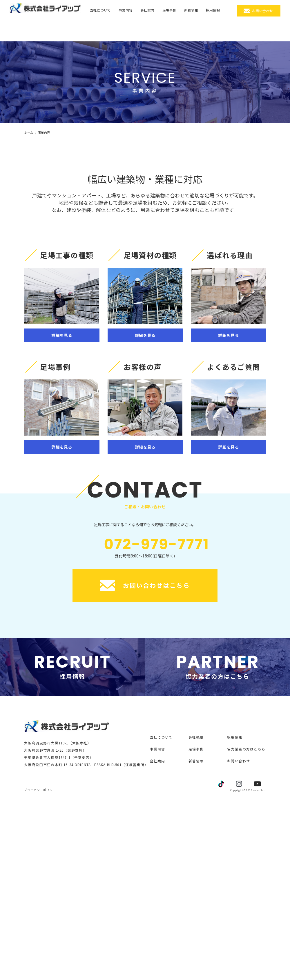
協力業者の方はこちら (246, 749)
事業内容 (126, 10)
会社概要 (196, 737)
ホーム (29, 132)
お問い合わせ (262, 11)
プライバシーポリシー (40, 790)
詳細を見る (62, 335)
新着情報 (191, 10)
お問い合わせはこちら (145, 585)
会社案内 (147, 10)
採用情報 (213, 10)
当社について (100, 10)
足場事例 (169, 10)
